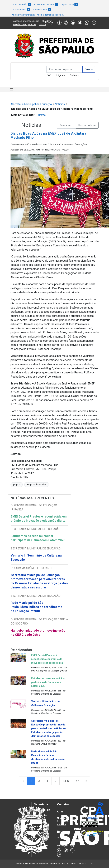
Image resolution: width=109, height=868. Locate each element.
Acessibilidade (42, 10)
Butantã (41, 115)
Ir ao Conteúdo (22, 4)
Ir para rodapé (22, 10)
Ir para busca (70, 4)
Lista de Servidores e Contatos (63, 821)
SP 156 (42, 25)
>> (78, 781)
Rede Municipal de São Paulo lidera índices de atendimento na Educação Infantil (37, 607)
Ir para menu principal (46, 4)
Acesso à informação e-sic (26, 21)
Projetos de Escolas (37, 485)
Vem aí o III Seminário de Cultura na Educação (36, 557)
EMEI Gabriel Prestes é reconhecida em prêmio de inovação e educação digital (39, 518)
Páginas (60, 75)
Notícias (74, 75)
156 (61, 812)
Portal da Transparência (25, 25)
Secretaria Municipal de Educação (32, 104)
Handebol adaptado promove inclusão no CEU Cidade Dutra (38, 633)
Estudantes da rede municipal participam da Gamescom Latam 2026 (38, 538)
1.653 (66, 781)
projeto (17, 485)
